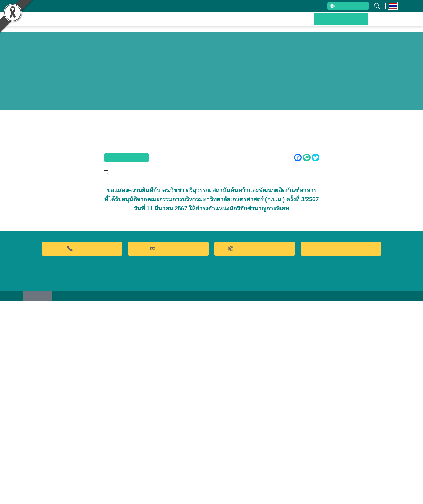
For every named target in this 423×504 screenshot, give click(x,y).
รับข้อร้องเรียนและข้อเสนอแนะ (234, 6)
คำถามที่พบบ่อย (168, 450)
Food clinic (341, 450)
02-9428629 (82, 450)
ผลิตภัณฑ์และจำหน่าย (253, 23)
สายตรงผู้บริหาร (341, 6)
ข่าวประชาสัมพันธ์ (346, 23)
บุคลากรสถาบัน (184, 6)
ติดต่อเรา (385, 23)
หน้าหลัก (147, 23)
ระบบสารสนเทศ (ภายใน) (292, 6)
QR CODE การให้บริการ (255, 450)
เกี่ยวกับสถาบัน (146, 6)
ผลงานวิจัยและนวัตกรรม (193, 23)
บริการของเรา (302, 23)
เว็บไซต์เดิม (40, 498)
